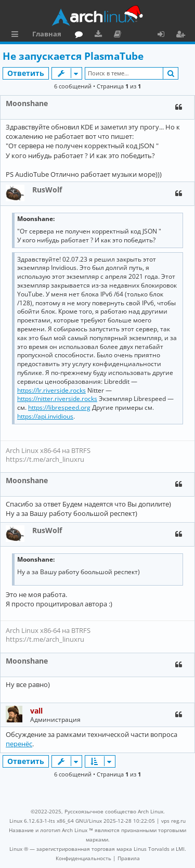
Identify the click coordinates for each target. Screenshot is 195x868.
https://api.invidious (45, 417)
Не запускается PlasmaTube (73, 56)
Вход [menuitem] (165, 35)
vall (36, 711)
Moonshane (27, 103)
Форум (81, 35)
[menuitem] (83, 858)
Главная (47, 34)
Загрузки (100, 35)
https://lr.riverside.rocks (51, 391)
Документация (119, 35)
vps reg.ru (173, 821)
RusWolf (47, 190)
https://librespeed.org (59, 408)
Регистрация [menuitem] (183, 35)
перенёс (19, 744)
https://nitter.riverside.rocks (57, 399)
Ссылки (17, 35)
